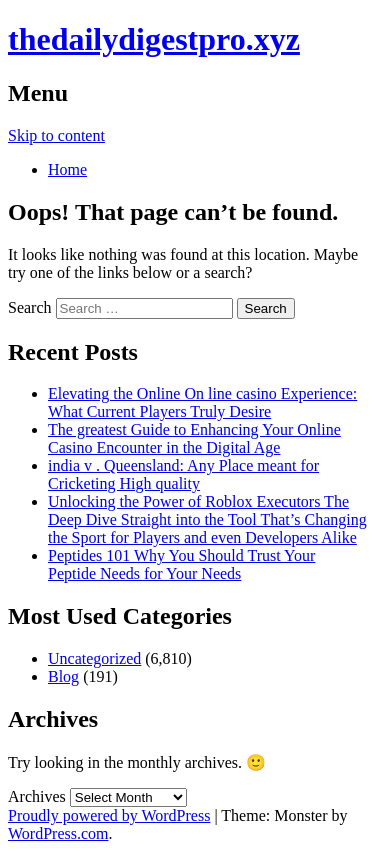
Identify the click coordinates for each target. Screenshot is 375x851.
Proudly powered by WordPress (109, 815)
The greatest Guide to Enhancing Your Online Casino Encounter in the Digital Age (194, 438)
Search (30, 307)
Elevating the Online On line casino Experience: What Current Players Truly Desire (202, 402)
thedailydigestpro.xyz (154, 39)
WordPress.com (58, 833)
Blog (63, 676)
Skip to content (56, 135)
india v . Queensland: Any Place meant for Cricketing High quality (183, 474)
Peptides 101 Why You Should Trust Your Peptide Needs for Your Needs (181, 564)
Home (67, 169)
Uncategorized (94, 658)
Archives (37, 796)
